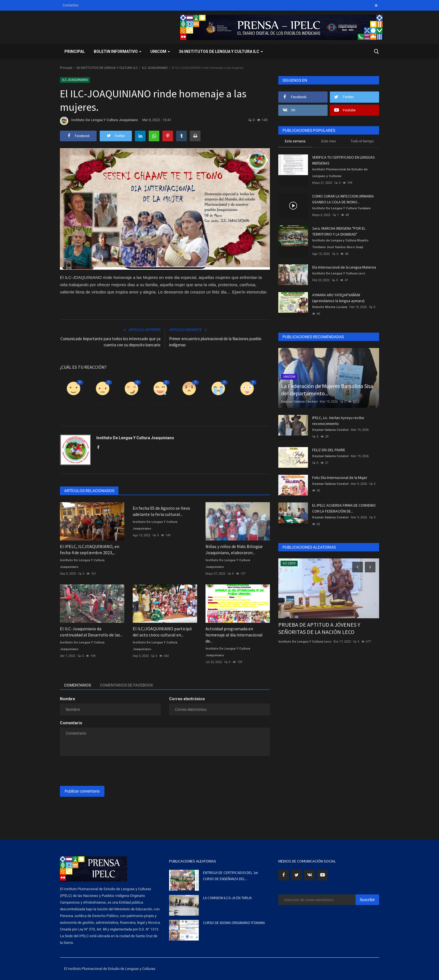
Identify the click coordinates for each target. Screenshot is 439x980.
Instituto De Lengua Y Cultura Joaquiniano (99, 121)
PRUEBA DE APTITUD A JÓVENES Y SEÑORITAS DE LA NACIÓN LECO (319, 628)
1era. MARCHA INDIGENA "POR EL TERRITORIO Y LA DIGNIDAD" (339, 231)
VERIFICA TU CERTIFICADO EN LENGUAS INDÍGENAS (344, 160)
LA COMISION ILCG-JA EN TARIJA (227, 898)
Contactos (71, 5)
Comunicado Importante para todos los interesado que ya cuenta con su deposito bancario (110, 342)
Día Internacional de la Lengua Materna (344, 267)
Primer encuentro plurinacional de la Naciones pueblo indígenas (215, 342)
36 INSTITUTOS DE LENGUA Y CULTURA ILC (107, 68)
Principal (75, 51)
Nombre (67, 699)
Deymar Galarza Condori (299, 402)
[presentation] (102, 771)
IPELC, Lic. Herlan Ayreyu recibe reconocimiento (338, 421)
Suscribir (367, 900)
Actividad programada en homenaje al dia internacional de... (234, 635)
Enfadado (189, 404)
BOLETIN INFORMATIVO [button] (118, 51)
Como (73, 404)
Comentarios (78, 685)
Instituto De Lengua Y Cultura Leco (339, 273)
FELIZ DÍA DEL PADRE (329, 450)
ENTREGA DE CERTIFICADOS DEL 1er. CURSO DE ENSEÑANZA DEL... (231, 876)
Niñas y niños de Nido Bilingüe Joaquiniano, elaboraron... (234, 549)
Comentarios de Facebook (127, 685)
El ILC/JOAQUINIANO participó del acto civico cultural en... (162, 632)
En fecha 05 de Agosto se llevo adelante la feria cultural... (161, 511)
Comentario (71, 723)
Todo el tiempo (362, 141)
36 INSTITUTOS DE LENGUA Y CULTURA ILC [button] (221, 51)
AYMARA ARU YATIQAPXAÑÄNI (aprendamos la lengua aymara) (338, 298)
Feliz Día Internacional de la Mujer (340, 478)
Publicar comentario (82, 791)
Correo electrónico (187, 699)
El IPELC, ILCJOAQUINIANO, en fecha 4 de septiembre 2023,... (90, 549)
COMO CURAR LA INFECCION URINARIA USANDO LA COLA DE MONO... (343, 199)
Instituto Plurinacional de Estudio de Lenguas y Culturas (340, 173)
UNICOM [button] (160, 51)
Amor (131, 404)
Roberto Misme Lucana (330, 307)
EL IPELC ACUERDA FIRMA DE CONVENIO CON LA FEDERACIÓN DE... (344, 508)
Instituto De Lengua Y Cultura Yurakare (341, 208)
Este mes (329, 141)
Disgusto (103, 404)
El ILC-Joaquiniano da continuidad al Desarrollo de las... (91, 632)
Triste (218, 404)
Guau (247, 404)
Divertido (160, 404)
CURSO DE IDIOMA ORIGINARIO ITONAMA (234, 923)
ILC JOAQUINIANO (155, 68)
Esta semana (295, 141)
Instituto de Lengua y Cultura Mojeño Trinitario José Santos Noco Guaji (340, 244)
